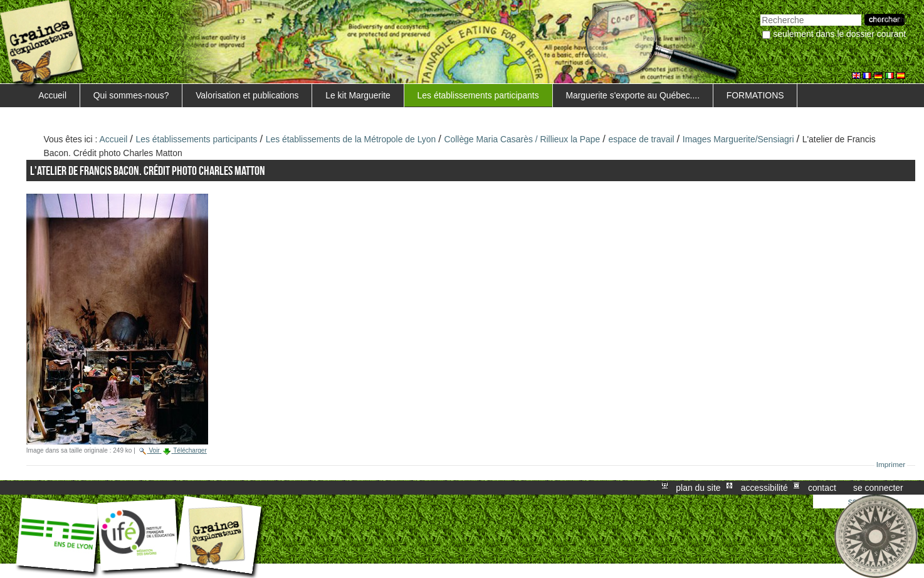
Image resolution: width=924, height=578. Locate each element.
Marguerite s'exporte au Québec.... (633, 95)
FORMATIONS (755, 95)
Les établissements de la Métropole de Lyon (351, 139)
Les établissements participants (478, 95)
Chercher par (760, 13)
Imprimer (891, 465)
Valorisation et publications (247, 95)
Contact (822, 488)
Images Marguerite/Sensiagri (738, 139)
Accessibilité (764, 488)
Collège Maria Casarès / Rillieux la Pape (522, 139)
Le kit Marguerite (358, 95)
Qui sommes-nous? (131, 95)
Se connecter (878, 488)
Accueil (52, 95)
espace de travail (641, 139)
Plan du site (698, 488)
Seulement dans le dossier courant (839, 34)
